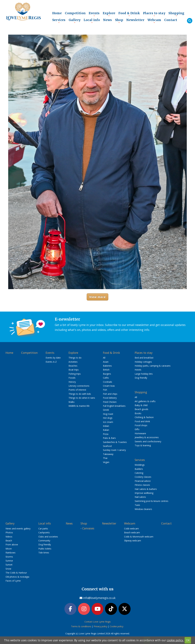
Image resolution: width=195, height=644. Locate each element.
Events (94, 14)
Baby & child (141, 405)
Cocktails (108, 382)
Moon (9, 549)
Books (138, 413)
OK (188, 640)
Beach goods (141, 409)
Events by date (53, 358)
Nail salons (140, 497)
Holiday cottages (143, 362)
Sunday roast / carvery (114, 450)
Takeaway (108, 454)
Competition (75, 13)
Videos (9, 537)
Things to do (75, 358)
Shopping (176, 14)
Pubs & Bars (109, 438)
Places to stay (154, 14)
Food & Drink (129, 14)
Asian (106, 362)
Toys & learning (143, 445)
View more (97, 297)
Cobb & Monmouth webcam (139, 537)
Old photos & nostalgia (17, 577)
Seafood (107, 446)
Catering (139, 473)
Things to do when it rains (82, 398)
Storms (9, 557)
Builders (139, 469)
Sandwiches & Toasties (115, 442)
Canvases (88, 528)
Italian (106, 430)
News (108, 20)
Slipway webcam (133, 541)
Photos (9, 532)
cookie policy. (175, 640)
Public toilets (45, 549)
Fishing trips (75, 374)
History (72, 382)
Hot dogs (108, 418)
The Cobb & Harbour (16, 573)
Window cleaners (143, 509)
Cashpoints (44, 532)
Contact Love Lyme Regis (98, 622)
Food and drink (142, 421)
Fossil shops (141, 425)
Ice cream (108, 422)
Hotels (138, 370)
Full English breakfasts (114, 406)
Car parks (43, 529)
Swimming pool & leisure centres (151, 501)
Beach (9, 541)
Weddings (140, 465)
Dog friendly (141, 378)
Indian (106, 426)
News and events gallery (18, 529)
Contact (171, 20)
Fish (105, 390)
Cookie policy (117, 627)
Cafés (106, 378)
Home (57, 13)
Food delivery (110, 398)
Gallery (75, 21)
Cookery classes (143, 477)
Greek (106, 410)
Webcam (154, 21)
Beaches (73, 366)
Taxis (137, 505)
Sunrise (9, 561)
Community (44, 541)
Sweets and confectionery (148, 441)
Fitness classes (142, 485)
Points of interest (77, 390)
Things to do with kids (80, 394)
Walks (72, 402)
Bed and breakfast (144, 358)
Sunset (9, 565)
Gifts (137, 429)
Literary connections (79, 386)
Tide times (44, 553)
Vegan (106, 462)
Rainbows (10, 553)
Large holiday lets (144, 374)
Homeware (140, 433)
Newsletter (135, 20)
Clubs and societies (48, 537)
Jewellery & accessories (147, 437)
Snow (8, 569)
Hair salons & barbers (146, 489)
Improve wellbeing (144, 493)
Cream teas (109, 386)
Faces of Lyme (13, 581)
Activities (73, 362)
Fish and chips (110, 394)
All (104, 358)
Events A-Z (51, 362)
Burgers (107, 374)
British (106, 370)
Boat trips (74, 370)
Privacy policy (100, 627)
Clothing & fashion (144, 417)
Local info (92, 21)
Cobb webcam (131, 529)
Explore (109, 14)
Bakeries (107, 366)
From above (12, 544)
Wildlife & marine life (79, 406)
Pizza (106, 434)
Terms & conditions (81, 627)
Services (59, 21)
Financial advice (143, 481)
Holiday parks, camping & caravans (153, 366)
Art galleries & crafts (145, 401)
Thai (105, 458)
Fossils (72, 378)
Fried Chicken (110, 402)
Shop (119, 21)
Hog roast (108, 414)
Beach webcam (132, 532)
